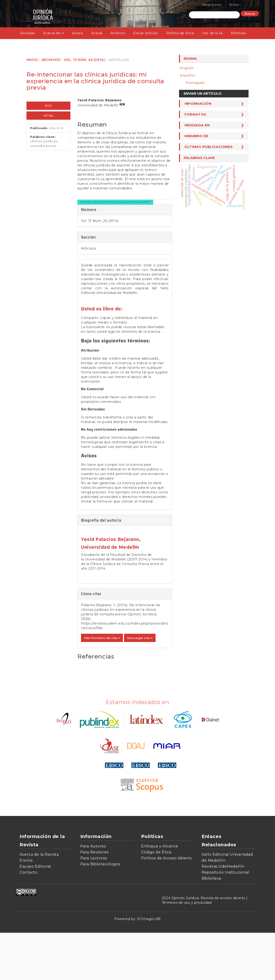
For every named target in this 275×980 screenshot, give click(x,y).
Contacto (29, 920)
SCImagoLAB (149, 966)
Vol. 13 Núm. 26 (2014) (84, 60)
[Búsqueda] (214, 15)
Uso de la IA (212, 33)
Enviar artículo (145, 33)
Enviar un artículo (203, 94)
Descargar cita (140, 685)
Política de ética (180, 33)
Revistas (27, 33)
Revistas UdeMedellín (223, 914)
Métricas (238, 33)
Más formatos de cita (102, 685)
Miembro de (197, 136)
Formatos (195, 114)
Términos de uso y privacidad (187, 950)
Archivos (118, 33)
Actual (97, 33)
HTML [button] (48, 116)
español (188, 75)
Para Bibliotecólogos (100, 911)
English (187, 68)
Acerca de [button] (53, 33)
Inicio (32, 60)
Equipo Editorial (35, 914)
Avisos (77, 33)
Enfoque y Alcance (160, 893)
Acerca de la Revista (39, 902)
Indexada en (197, 125)
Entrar (234, 5)
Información (198, 104)
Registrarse (212, 5)
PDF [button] (49, 106)
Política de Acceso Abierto (167, 905)
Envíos (26, 908)
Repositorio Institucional (225, 920)
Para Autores (93, 893)
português (195, 83)
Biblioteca (211, 926)
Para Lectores (94, 905)
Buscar (250, 14)
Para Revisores (94, 899)
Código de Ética (156, 899)
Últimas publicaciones (209, 147)
